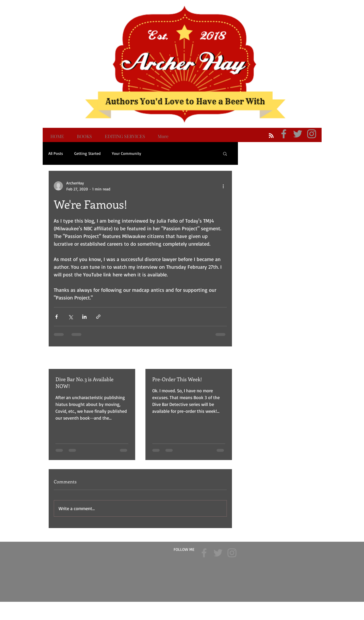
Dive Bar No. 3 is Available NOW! (85, 383)
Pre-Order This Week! (177, 379)
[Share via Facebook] (56, 317)
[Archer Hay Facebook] (284, 134)
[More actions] (223, 186)
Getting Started (87, 153)
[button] (225, 153)
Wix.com (217, 606)
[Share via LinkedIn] (84, 317)
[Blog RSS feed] (271, 136)
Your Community (127, 153)
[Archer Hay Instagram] (312, 134)
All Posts (56, 153)
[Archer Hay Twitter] (298, 134)
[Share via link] (98, 317)
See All (222, 358)
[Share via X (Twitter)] (70, 317)
